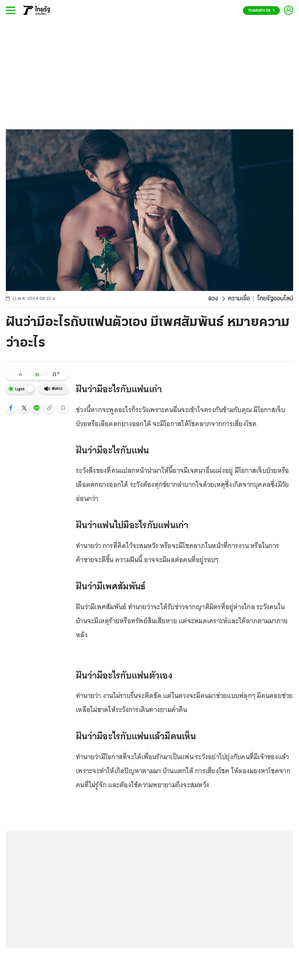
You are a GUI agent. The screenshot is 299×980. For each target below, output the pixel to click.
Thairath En (261, 11)
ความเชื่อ (239, 299)
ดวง (213, 299)
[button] (11, 408)
